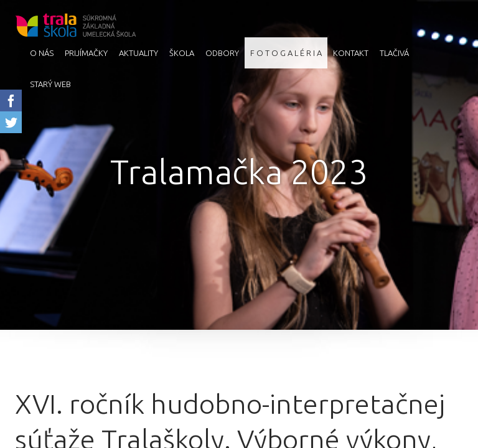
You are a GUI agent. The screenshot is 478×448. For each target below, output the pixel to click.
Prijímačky (86, 53)
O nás (42, 53)
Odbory (222, 53)
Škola (182, 53)
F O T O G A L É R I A (286, 53)
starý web (50, 84)
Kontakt (351, 53)
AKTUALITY (138, 53)
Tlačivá (394, 53)
